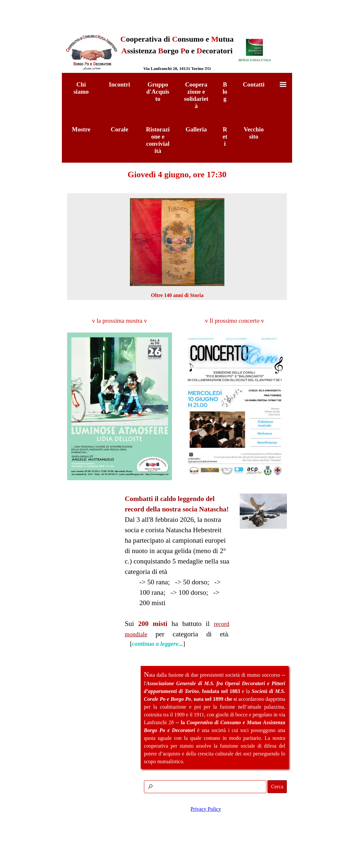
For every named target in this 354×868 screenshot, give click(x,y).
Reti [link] (225, 136)
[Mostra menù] (283, 84)
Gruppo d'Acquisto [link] (158, 92)
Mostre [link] (81, 129)
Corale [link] (120, 129)
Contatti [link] (254, 84)
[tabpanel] (177, 53)
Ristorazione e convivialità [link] (158, 140)
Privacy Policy (206, 809)
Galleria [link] (196, 129)
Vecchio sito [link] (254, 133)
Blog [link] (225, 92)
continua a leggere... (157, 644)
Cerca (277, 787)
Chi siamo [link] (81, 88)
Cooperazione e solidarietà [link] (196, 95)
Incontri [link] (119, 84)
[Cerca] (205, 787)
